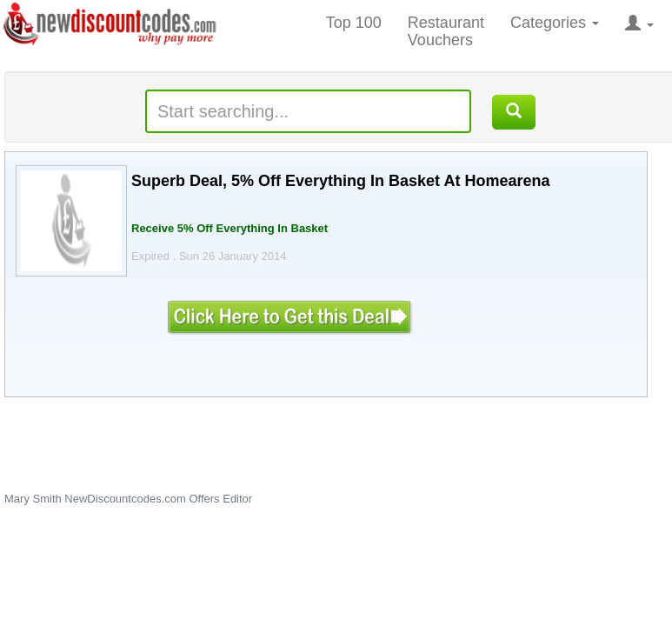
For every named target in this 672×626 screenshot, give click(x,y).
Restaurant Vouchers (446, 31)
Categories (555, 23)
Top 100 (354, 23)
